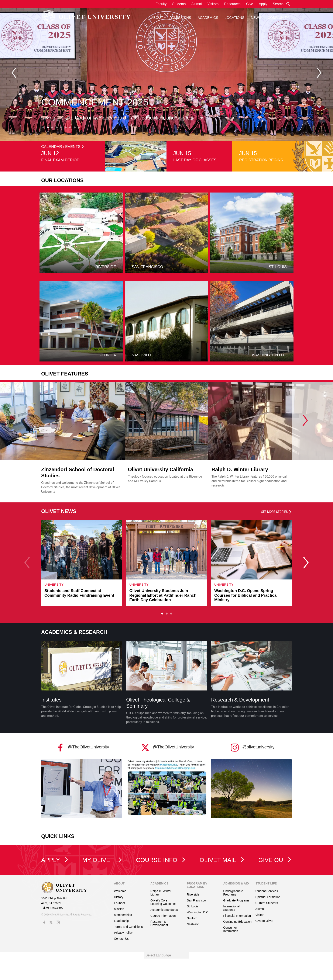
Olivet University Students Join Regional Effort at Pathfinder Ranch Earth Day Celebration (163, 595)
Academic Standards (164, 910)
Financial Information (237, 916)
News (256, 18)
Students (179, 4)
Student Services (267, 891)
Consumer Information (231, 929)
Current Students (267, 903)
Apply (263, 4)
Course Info (161, 860)
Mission (119, 909)
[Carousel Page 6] (66, 127)
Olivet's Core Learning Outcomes (163, 902)
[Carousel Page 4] (57, 127)
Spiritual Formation (268, 897)
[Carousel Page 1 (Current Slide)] (162, 613)
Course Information (163, 916)
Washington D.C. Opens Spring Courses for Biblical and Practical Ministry (246, 595)
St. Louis (193, 906)
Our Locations (62, 180)
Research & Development (240, 700)
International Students (231, 908)
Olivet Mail (222, 860)
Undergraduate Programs (233, 893)
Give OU (275, 860)
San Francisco (196, 900)
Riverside (193, 894)
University (54, 584)
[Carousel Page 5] (61, 127)
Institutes (51, 700)
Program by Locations (197, 885)
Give (250, 4)
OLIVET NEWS (59, 511)
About (157, 18)
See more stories (277, 512)
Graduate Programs (236, 900)
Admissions (180, 18)
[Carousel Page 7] (70, 127)
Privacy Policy (123, 933)
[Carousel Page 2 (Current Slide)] (48, 127)
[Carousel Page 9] (79, 127)
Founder (120, 903)
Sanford (192, 918)
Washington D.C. (198, 912)
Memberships (123, 915)
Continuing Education (237, 922)
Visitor (260, 915)
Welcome (120, 891)
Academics (208, 18)
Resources (232, 4)
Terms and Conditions (128, 927)
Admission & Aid (236, 883)
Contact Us (121, 939)
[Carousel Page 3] (52, 127)
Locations (235, 18)
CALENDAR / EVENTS (63, 147)
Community (278, 18)
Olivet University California (160, 469)
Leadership (121, 921)
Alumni (197, 4)
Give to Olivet (264, 921)
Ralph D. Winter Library (240, 469)
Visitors (213, 4)
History (119, 897)
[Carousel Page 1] (43, 127)
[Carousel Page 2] (167, 613)
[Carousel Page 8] (75, 127)
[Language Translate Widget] (166, 955)
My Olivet (102, 860)
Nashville (193, 924)
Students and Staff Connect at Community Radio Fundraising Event (79, 593)
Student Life (266, 883)
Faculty (161, 4)
